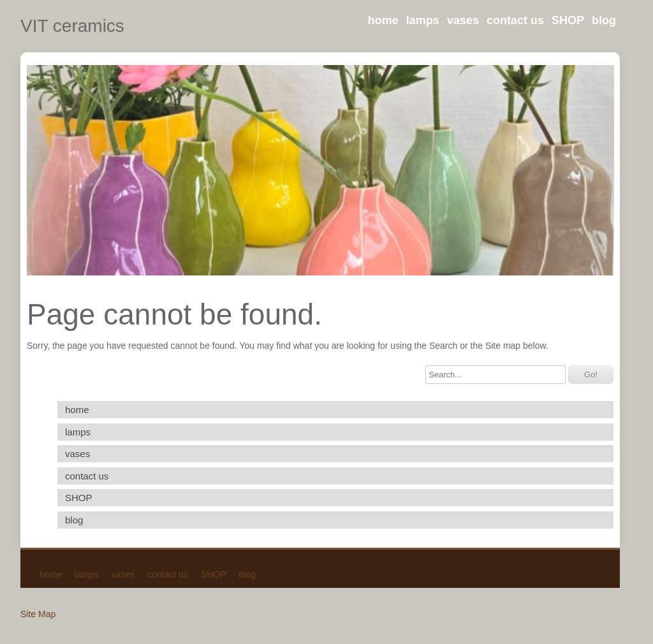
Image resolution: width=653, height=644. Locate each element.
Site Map (38, 614)
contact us (515, 20)
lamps (423, 20)
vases (463, 20)
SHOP (568, 20)
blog (604, 20)
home (383, 20)
